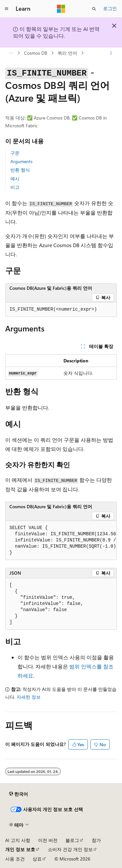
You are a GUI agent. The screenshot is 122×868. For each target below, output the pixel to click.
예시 (15, 179)
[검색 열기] (94, 9)
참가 (96, 840)
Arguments (21, 161)
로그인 (110, 8)
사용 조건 (15, 859)
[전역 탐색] (7, 9)
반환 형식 (20, 170)
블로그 (72, 840)
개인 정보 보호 (20, 849)
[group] (61, 540)
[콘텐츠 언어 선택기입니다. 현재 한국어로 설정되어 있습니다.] (19, 794)
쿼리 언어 (67, 53)
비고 (15, 187)
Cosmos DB (36, 53)
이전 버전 (48, 840)
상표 (37, 859)
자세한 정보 (29, 697)
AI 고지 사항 (18, 840)
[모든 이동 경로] (11, 53)
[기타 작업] (111, 53)
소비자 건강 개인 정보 (70, 849)
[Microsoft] (61, 9)
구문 (15, 153)
